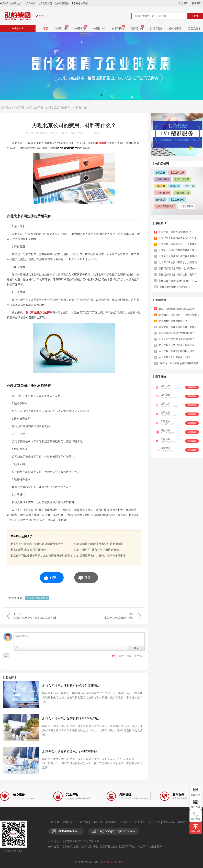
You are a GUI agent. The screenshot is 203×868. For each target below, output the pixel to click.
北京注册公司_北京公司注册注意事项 (97, 550)
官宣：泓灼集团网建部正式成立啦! (177, 309)
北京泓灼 (5, 107)
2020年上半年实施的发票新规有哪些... (180, 363)
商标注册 (137, 29)
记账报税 (160, 200)
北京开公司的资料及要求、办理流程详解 (70, 752)
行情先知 (154, 822)
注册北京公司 (182, 193)
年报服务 (165, 439)
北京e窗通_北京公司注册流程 (28, 550)
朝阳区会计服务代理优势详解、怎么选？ (180, 281)
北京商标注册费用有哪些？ (173, 321)
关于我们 (140, 822)
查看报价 (192, 387)
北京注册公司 (177, 200)
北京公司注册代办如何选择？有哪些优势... (71, 719)
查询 (195, 16)
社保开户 (126, 822)
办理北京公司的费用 (37, 598)
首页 (45, 29)
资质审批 (165, 448)
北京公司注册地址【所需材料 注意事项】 (99, 544)
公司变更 (80, 29)
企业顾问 (175, 29)
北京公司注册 (101, 143)
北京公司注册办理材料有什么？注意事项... (71, 686)
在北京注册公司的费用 (39, 312)
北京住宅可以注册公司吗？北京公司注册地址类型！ (42, 556)
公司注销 (99, 29)
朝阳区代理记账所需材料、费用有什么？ (180, 268)
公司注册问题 (35, 107)
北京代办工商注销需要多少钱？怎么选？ (180, 238)
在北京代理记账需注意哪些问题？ (177, 333)
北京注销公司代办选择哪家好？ (175, 232)
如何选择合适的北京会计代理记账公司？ (180, 345)
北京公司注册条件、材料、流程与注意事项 (100, 556)
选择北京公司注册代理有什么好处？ (178, 327)
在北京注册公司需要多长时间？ (175, 357)
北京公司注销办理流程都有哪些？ (177, 339)
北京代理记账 (182, 179)
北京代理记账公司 (165, 206)
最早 (122, 656)
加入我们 (184, 3)
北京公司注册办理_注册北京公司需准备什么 (37, 544)
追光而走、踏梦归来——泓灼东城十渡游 (180, 315)
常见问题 (156, 29)
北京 (42, 16)
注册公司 (189, 186)
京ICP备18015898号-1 (116, 862)
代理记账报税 (187, 206)
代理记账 (118, 29)
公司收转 (165, 412)
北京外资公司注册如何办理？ (119, 618)
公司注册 (61, 29)
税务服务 (165, 430)
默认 (115, 656)
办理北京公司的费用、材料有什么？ (68, 107)
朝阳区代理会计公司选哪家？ (175, 287)
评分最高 (139, 656)
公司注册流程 (163, 193)
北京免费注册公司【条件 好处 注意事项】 (35, 618)
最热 (129, 656)
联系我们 (197, 3)
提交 (136, 648)
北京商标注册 (163, 179)
